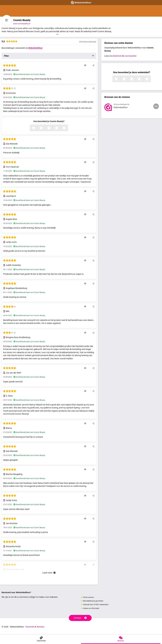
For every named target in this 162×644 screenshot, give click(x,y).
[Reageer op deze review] (85, 65)
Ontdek (80, 618)
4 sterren (60, 128)
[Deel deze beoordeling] (93, 65)
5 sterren (68, 128)
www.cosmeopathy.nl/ (22, 24)
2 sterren (45, 128)
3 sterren (52, 128)
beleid (116, 56)
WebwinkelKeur (35, 48)
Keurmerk (30, 627)
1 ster (37, 128)
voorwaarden (131, 56)
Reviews (41, 627)
